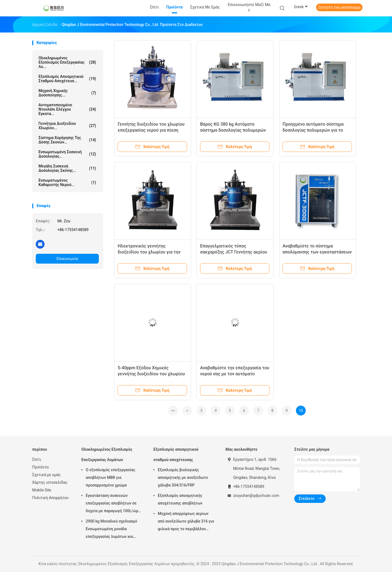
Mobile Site (42, 490)
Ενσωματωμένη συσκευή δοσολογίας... (67, 154)
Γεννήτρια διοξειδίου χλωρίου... (67, 126)
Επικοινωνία (67, 259)
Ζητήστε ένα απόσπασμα (339, 7)
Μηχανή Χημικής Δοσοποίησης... (67, 93)
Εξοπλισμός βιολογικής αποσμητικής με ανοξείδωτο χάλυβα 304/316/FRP (183, 477)
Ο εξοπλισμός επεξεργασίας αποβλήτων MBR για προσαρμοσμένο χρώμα (111, 477)
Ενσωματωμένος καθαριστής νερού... (67, 182)
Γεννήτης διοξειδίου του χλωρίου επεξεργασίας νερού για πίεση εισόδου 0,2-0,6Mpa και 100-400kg (152, 130)
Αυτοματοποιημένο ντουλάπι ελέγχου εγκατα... (67, 109)
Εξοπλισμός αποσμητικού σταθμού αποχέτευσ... (67, 79)
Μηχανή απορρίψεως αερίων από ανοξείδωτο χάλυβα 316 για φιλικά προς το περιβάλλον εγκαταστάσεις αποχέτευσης (186, 522)
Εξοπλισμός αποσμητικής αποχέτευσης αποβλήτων (180, 499)
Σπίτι (37, 459)
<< (173, 411)
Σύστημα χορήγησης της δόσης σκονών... (67, 140)
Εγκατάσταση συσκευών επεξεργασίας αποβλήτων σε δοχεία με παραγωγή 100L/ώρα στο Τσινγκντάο (113, 504)
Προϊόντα (40, 467)
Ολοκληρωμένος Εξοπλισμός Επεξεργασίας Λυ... (67, 62)
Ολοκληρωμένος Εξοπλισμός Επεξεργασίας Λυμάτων (107, 455)
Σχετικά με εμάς (46, 475)
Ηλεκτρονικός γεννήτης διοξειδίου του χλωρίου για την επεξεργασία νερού (149, 252)
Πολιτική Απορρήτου (50, 498)
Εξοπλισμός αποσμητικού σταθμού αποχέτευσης (176, 455)
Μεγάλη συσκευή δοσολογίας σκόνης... (67, 168)
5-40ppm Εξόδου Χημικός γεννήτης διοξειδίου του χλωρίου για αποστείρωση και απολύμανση (152, 374)
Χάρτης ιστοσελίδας (50, 482)
